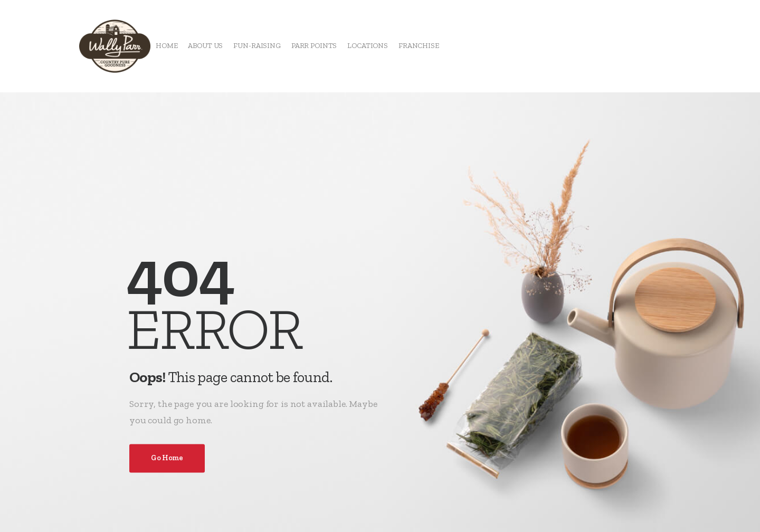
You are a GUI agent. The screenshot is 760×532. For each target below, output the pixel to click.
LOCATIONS (368, 46)
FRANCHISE (419, 46)
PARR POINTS (314, 46)
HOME (167, 46)
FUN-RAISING (257, 46)
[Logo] (115, 46)
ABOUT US (205, 46)
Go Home (167, 458)
